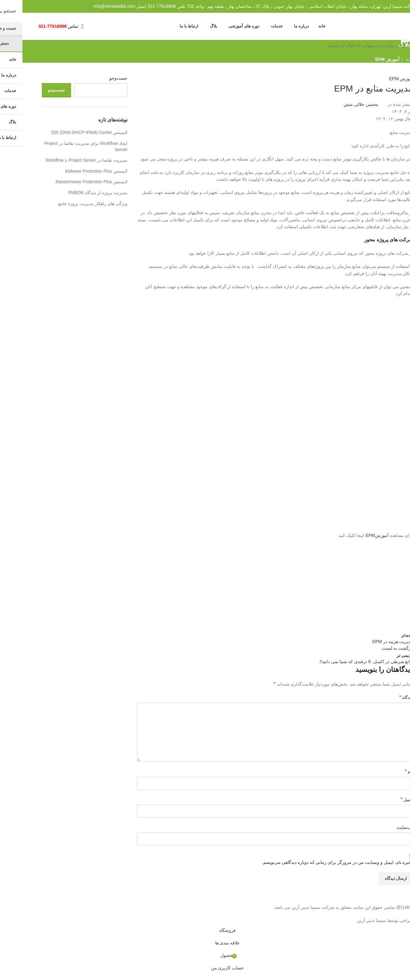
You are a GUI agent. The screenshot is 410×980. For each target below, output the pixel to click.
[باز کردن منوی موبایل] (60, 29)
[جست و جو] (67, 29)
